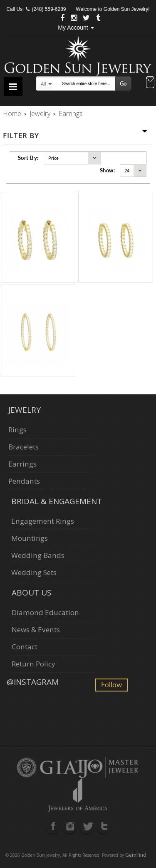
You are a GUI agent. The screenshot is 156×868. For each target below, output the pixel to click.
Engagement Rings (43, 521)
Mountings (30, 538)
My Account (76, 28)
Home (12, 114)
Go (123, 83)
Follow (111, 685)
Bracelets (24, 447)
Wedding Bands (38, 555)
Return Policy (33, 664)
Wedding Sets (34, 572)
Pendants (24, 481)
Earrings (22, 464)
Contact (25, 647)
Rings (17, 430)
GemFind (136, 855)
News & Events (36, 630)
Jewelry (40, 114)
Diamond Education (45, 612)
